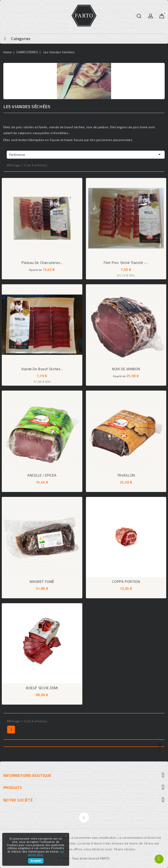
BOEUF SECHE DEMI (42, 688)
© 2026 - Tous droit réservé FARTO (84, 858)
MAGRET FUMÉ (42, 582)
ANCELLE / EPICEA (42, 475)
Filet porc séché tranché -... (126, 263)
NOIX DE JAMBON (126, 369)
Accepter (36, 861)
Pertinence (86, 154)
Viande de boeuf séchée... (42, 369)
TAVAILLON (126, 475)
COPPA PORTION (126, 582)
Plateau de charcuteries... (42, 263)
